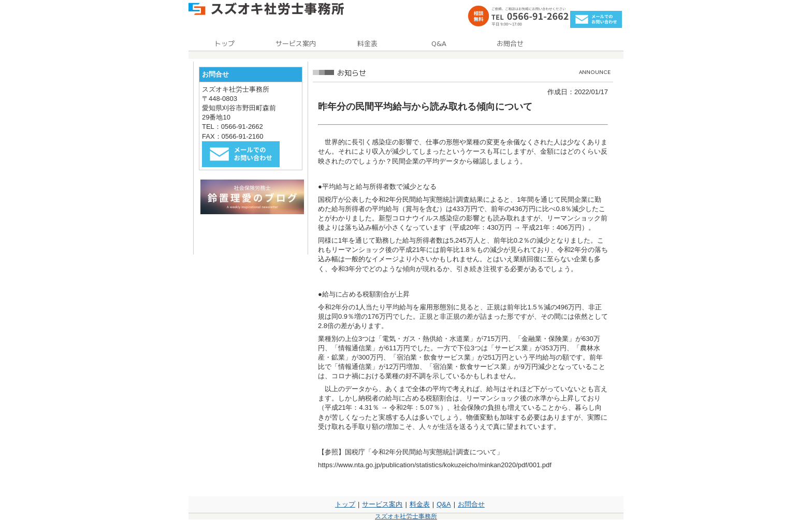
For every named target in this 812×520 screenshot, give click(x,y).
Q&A (444, 504)
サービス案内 (382, 504)
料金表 (420, 504)
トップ (345, 504)
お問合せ (471, 504)
